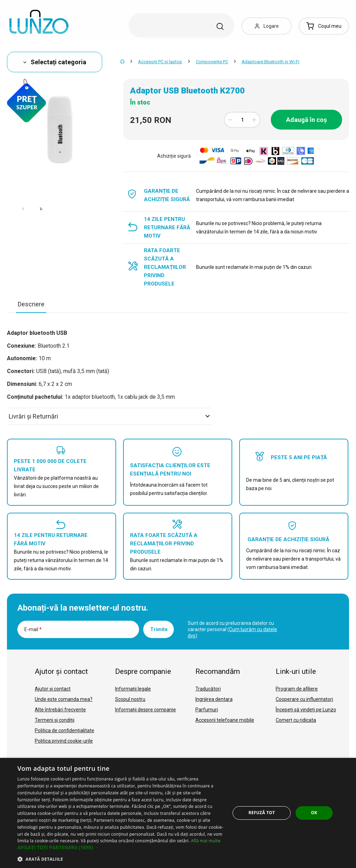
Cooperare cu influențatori (304, 699)
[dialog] (178, 813)
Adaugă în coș (306, 120)
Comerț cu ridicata (296, 720)
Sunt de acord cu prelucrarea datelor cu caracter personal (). (232, 629)
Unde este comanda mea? (64, 699)
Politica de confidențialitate (64, 730)
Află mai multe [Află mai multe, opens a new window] (206, 841)
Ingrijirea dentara (214, 699)
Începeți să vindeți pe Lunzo (306, 710)
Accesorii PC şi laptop (160, 62)
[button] (121, 848)
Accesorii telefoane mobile (225, 720)
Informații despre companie (145, 710)
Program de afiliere (297, 689)
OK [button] (314, 813)
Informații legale (133, 689)
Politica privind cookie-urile (64, 741)
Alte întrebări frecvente (60, 710)
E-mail (33, 629)
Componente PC (212, 62)
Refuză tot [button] (262, 813)
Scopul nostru (130, 699)
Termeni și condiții (55, 720)
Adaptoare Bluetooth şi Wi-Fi (270, 62)
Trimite (159, 629)
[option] (23, 209)
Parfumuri (207, 710)
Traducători (208, 689)
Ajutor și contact (53, 689)
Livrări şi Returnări (109, 416)
